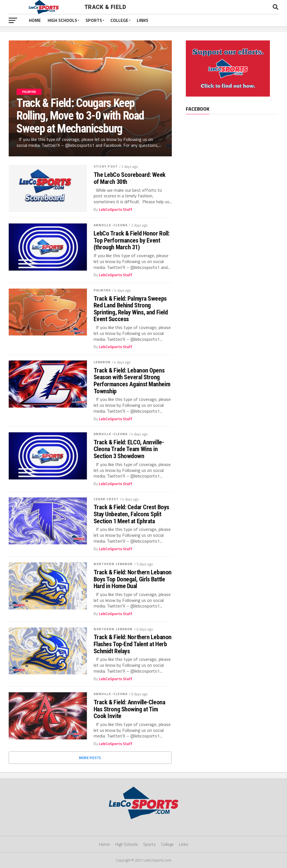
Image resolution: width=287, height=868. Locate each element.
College (119, 20)
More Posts (90, 758)
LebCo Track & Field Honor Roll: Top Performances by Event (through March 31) (132, 240)
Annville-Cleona (111, 225)
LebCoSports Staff (116, 209)
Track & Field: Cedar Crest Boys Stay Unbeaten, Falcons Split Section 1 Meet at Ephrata (131, 514)
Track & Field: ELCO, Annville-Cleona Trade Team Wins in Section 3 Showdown (129, 449)
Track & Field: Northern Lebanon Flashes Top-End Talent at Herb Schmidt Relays (133, 644)
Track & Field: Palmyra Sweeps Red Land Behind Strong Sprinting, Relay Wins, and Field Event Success (131, 309)
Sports (94, 20)
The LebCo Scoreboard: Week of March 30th (130, 178)
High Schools (62, 20)
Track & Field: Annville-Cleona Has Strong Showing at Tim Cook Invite (129, 709)
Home (35, 20)
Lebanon (102, 362)
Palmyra (102, 290)
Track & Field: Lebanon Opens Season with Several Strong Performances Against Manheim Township (132, 381)
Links (143, 20)
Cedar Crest (106, 499)
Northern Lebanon (113, 564)
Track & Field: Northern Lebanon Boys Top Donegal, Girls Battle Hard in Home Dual (133, 579)
